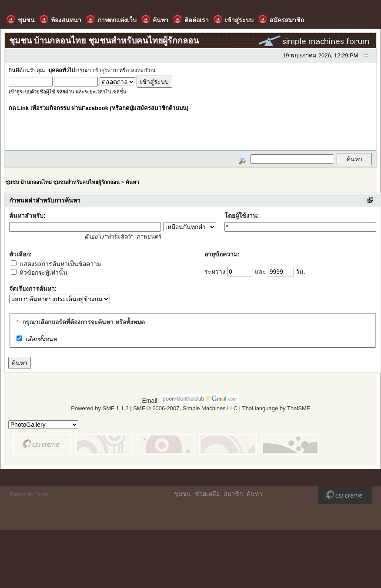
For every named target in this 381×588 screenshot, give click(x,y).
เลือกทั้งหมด (41, 339)
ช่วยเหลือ (207, 494)
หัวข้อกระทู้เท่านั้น (39, 272)
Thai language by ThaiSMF (276, 408)
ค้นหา (132, 182)
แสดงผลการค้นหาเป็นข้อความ (56, 264)
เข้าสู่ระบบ (105, 70)
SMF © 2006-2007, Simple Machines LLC (185, 408)
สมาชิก (233, 494)
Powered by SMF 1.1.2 (100, 408)
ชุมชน (182, 494)
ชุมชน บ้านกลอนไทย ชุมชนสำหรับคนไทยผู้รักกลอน (62, 182)
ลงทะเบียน (143, 70)
